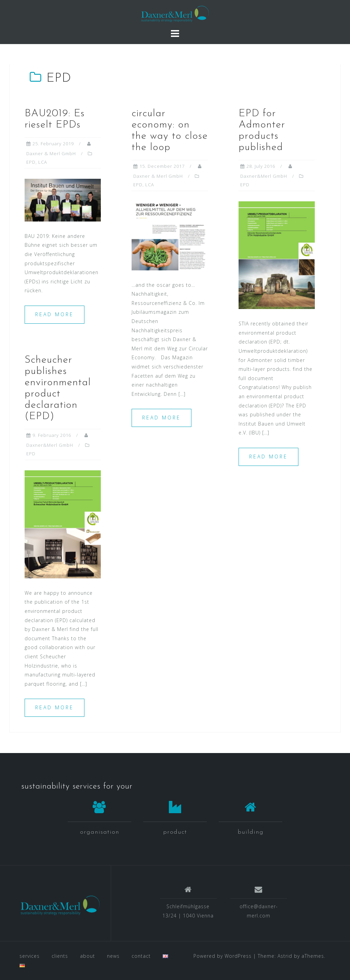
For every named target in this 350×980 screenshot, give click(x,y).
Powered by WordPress (223, 956)
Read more (55, 314)
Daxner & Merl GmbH (51, 153)
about (87, 956)
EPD (31, 162)
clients (60, 956)
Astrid (285, 956)
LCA (43, 162)
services (30, 956)
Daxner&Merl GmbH (264, 176)
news (113, 956)
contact (141, 956)
